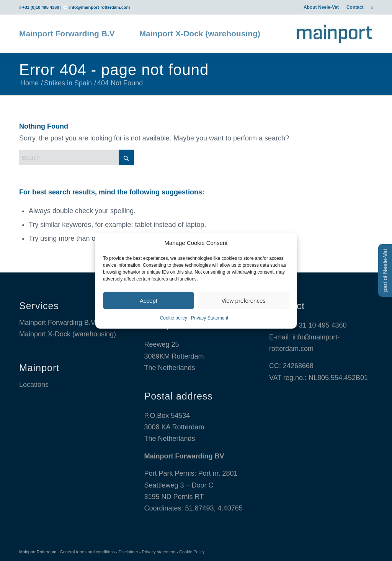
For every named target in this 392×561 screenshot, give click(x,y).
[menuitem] (321, 7)
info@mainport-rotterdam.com (100, 7)
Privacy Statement (210, 318)
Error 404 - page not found (114, 70)
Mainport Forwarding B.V (57, 323)
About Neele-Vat (321, 7)
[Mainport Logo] (335, 34)
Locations (34, 385)
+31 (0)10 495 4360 (41, 7)
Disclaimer (128, 552)
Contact (355, 7)
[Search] (77, 157)
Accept (149, 301)
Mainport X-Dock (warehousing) (68, 334)
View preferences (243, 301)
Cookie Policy (192, 552)
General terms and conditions (87, 552)
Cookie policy (174, 318)
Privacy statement (159, 552)
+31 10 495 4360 (321, 325)
